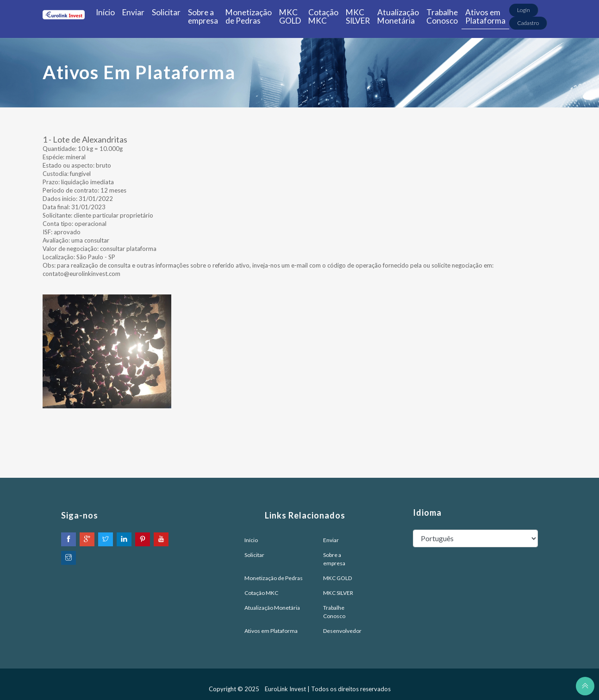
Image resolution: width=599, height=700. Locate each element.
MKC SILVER (358, 16)
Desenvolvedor (342, 631)
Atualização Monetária (398, 16)
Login (524, 10)
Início (105, 12)
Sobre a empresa (203, 16)
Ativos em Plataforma (485, 16)
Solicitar (166, 12)
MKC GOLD (290, 16)
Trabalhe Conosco (442, 16)
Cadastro (528, 23)
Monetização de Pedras (249, 16)
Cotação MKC (323, 16)
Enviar (133, 12)
